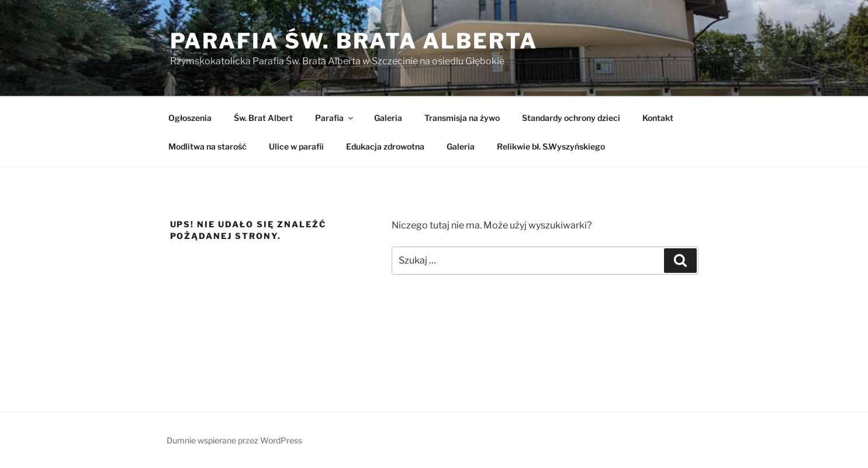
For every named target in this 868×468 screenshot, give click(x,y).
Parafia (335, 118)
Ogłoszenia (190, 118)
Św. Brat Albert (263, 118)
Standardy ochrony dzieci (571, 118)
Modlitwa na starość (208, 146)
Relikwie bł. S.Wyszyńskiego (551, 146)
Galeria (388, 118)
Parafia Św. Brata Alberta (354, 41)
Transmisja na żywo (462, 118)
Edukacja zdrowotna (385, 146)
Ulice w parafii (296, 146)
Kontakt (658, 118)
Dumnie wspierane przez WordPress (234, 440)
